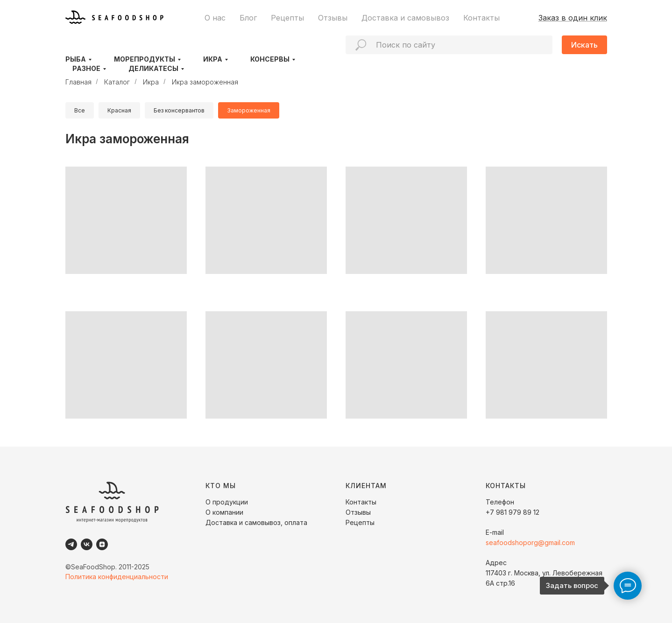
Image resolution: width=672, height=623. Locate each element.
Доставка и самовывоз (405, 18)
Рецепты (287, 18)
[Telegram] (71, 544)
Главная (78, 82)
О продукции (227, 502)
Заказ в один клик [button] (573, 18)
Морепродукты (145, 59)
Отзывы (333, 18)
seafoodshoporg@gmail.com (530, 542)
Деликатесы (153, 68)
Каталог (117, 82)
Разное (86, 68)
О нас (215, 18)
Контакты (481, 18)
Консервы (270, 59)
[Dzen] (102, 544)
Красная (119, 110)
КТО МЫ (221, 486)
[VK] (87, 544)
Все (80, 110)
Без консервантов (179, 110)
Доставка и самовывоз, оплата (256, 522)
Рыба (76, 59)
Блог (248, 18)
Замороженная (249, 110)
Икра (213, 59)
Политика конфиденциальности (117, 577)
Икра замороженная (205, 82)
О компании (224, 512)
